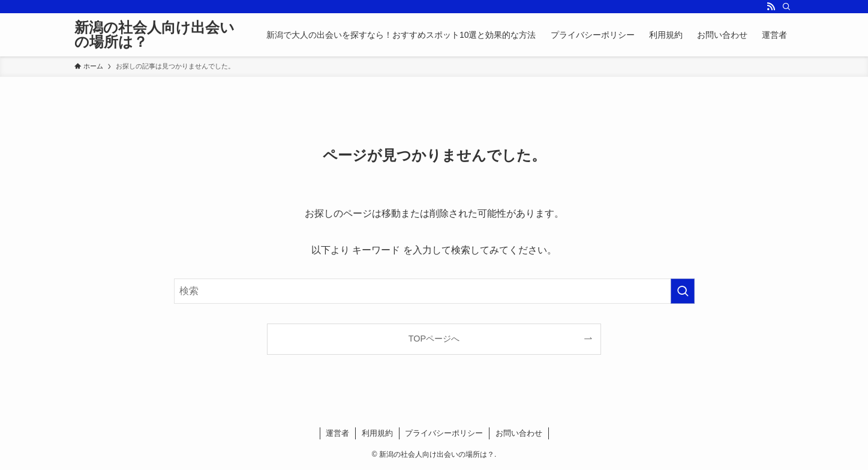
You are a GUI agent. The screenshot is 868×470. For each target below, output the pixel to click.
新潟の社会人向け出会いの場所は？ (154, 35)
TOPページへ (434, 339)
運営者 (337, 433)
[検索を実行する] (683, 291)
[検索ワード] (434, 291)
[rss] (771, 7)
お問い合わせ (519, 433)
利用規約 (377, 433)
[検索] (786, 7)
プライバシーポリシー (444, 433)
